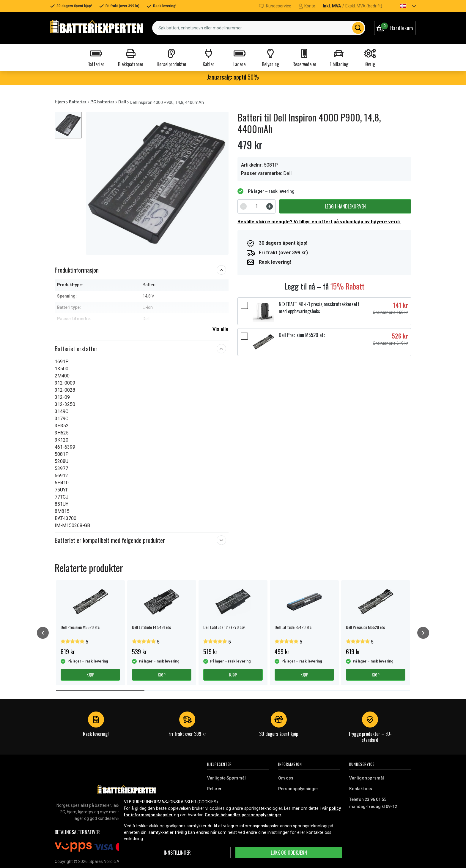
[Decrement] (243, 206)
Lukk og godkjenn (289, 853)
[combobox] (259, 28)
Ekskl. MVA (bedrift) (364, 6)
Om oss (286, 778)
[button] (403, 6)
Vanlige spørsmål (367, 778)
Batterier (78, 102)
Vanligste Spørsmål (226, 778)
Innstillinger (177, 853)
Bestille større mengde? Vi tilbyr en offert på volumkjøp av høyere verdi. (319, 222)
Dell (122, 102)
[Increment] (270, 206)
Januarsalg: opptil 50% (233, 77)
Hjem (60, 102)
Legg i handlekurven (345, 206)
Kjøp (90, 675)
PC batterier (102, 102)
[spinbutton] (256, 206)
